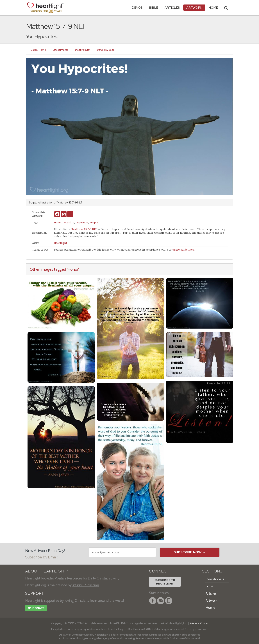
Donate (36, 608)
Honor (58, 223)
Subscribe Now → (190, 552)
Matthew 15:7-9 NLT (85, 229)
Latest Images (61, 50)
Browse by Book (105, 50)
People (94, 223)
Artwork (194, 7)
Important (82, 223)
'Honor (73, 269)
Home (210, 608)
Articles (172, 7)
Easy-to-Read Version (130, 629)
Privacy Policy (199, 623)
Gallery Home (38, 50)
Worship (69, 223)
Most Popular (82, 50)
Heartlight (60, 243)
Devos (137, 7)
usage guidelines (183, 250)
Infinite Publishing (86, 585)
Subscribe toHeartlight (165, 582)
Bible (154, 7)
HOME (213, 7)
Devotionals (215, 579)
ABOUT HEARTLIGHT (47, 571)
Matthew (63, 202)
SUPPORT (35, 593)
